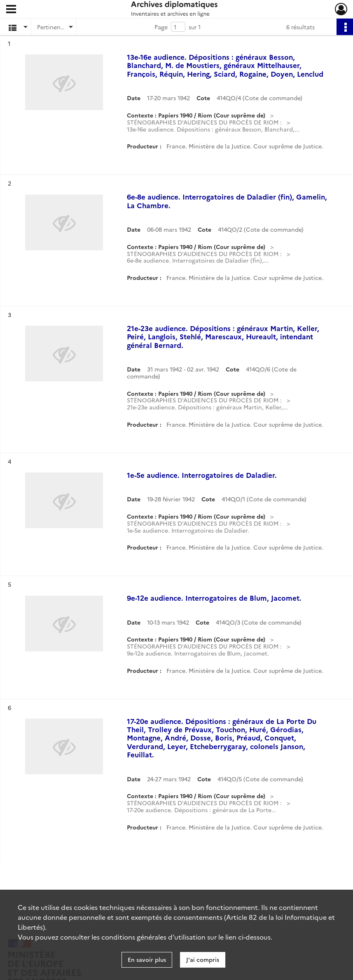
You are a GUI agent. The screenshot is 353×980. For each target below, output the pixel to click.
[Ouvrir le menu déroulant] (11, 10)
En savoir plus (147, 959)
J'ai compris (203, 959)
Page (161, 27)
